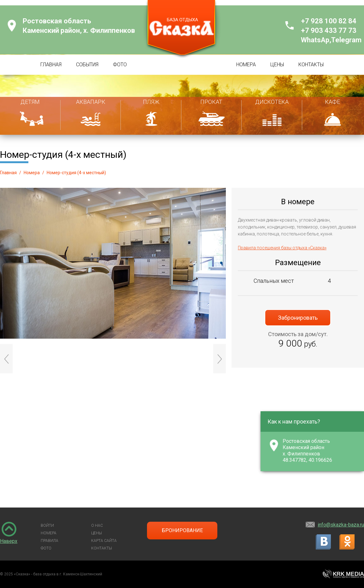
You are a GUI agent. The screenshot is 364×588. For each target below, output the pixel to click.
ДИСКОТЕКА (272, 102)
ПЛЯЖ (151, 102)
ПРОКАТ (211, 102)
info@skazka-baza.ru (341, 525)
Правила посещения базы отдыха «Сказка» (282, 248)
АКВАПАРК (91, 102)
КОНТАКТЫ (311, 65)
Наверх (9, 541)
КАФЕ (332, 102)
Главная (8, 173)
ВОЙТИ (47, 526)
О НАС (97, 526)
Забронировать (298, 318)
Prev (6, 359)
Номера (32, 173)
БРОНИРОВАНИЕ (182, 530)
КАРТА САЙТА (104, 541)
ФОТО (120, 65)
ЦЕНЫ (277, 65)
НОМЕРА (246, 65)
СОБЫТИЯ (87, 65)
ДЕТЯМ (30, 102)
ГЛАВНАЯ (51, 65)
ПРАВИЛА (50, 541)
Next (220, 359)
